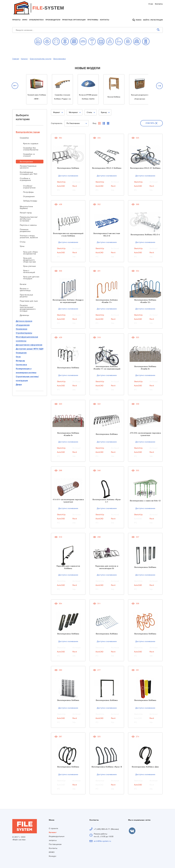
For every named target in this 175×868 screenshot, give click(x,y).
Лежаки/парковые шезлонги (28, 167)
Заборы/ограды (30, 201)
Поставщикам (55, 844)
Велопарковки (60, 59)
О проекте (54, 828)
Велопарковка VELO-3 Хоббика (107, 168)
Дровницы (24, 315)
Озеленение (22, 329)
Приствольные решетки (26, 296)
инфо (25, 20)
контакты (105, 20)
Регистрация (157, 20)
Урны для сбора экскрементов (30, 253)
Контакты (159, 4)
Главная (16, 59)
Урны (22, 246)
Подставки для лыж (29, 301)
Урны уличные (29, 266)
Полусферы (28, 192)
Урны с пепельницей (29, 271)
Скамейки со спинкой (29, 155)
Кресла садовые (31, 143)
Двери (19, 384)
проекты (16, 20)
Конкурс (53, 856)
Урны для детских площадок (31, 278)
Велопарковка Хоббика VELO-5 (145, 235)
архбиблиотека (36, 20)
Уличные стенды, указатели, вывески (29, 237)
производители (53, 20)
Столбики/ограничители (29, 187)
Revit (75, 186)
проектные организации (74, 20)
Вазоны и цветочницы (25, 289)
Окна (18, 357)
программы (93, 20)
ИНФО (52, 852)
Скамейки (24, 138)
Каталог (24, 59)
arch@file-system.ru (102, 841)
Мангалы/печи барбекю (26, 207)
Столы (23, 242)
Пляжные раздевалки (25, 230)
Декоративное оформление (29, 345)
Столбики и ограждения (25, 179)
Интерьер (20, 361)
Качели (23, 284)
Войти (146, 20)
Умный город (26, 213)
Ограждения (29, 196)
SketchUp (61, 182)
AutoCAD (61, 186)
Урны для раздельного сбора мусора (29, 260)
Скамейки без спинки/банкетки (31, 149)
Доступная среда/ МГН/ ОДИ (30, 349)
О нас (151, 4)
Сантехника (21, 365)
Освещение (21, 353)
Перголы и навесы (28, 225)
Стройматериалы (24, 333)
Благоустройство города (41, 59)
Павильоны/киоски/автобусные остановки (29, 219)
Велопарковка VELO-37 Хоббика (145, 168)
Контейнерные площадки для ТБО (29, 173)
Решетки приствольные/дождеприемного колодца (28, 308)
